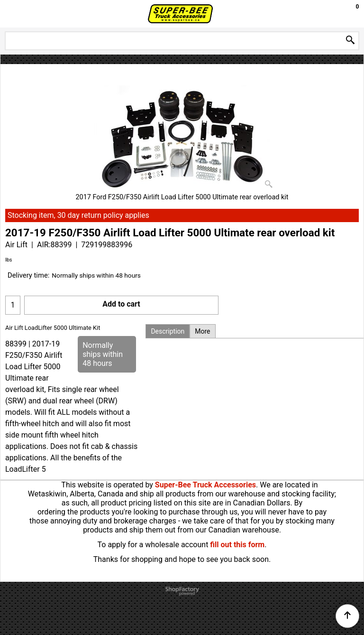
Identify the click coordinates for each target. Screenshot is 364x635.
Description (168, 331)
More (202, 331)
